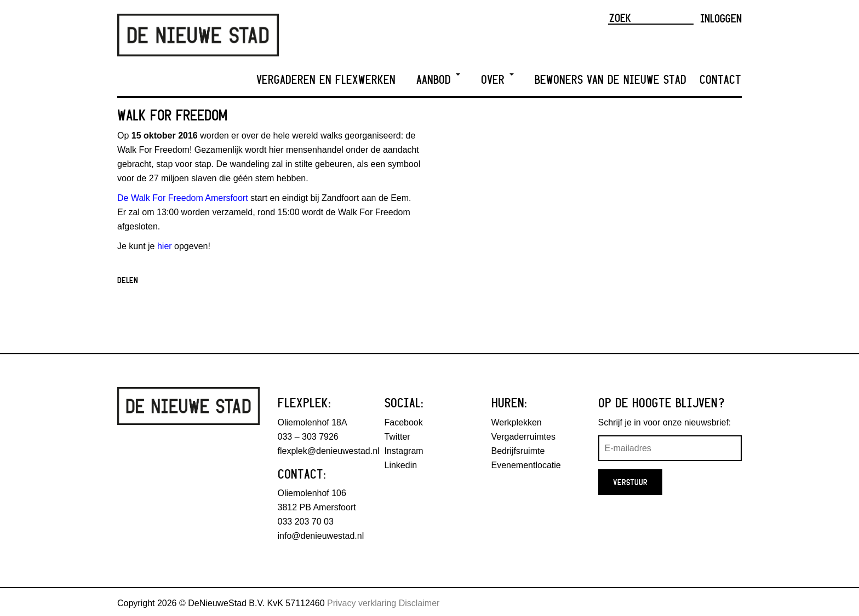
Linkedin (401, 465)
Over (497, 80)
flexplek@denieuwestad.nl (329, 451)
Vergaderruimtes (523, 437)
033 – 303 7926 (308, 437)
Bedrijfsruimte (518, 451)
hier (165, 246)
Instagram (404, 451)
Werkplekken (517, 422)
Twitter (397, 437)
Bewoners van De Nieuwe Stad (611, 80)
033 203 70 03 (306, 522)
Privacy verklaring (362, 603)
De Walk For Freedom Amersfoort (183, 198)
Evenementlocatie (526, 465)
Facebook (404, 422)
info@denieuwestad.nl (321, 536)
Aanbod (438, 80)
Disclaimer (419, 603)
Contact (720, 80)
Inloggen (721, 18)
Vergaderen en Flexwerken (326, 80)
